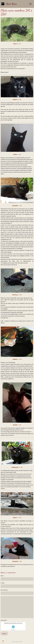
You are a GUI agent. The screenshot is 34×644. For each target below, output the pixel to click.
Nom (2, 576)
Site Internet (4, 590)
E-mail (3, 583)
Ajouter (4, 634)
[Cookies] (3, 641)
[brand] (9, 4)
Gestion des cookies (17, 642)
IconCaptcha (13, 630)
